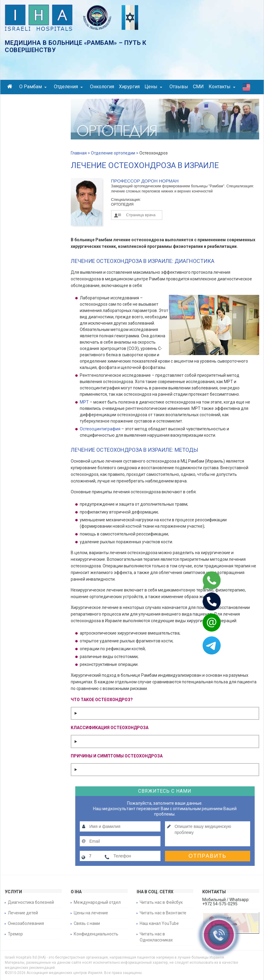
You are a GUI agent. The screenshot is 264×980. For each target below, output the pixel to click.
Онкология (102, 87)
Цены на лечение (91, 913)
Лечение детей (23, 913)
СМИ (198, 87)
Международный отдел (97, 902)
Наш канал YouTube (159, 923)
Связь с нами (87, 923)
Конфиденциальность (96, 934)
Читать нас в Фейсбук (161, 902)
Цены (153, 87)
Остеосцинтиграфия (100, 429)
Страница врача (141, 215)
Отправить (208, 856)
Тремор (15, 934)
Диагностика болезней (31, 902)
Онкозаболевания (26, 923)
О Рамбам (33, 87)
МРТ (84, 402)
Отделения (68, 87)
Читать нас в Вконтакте (163, 913)
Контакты (222, 87)
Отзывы (179, 87)
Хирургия (129, 87)
